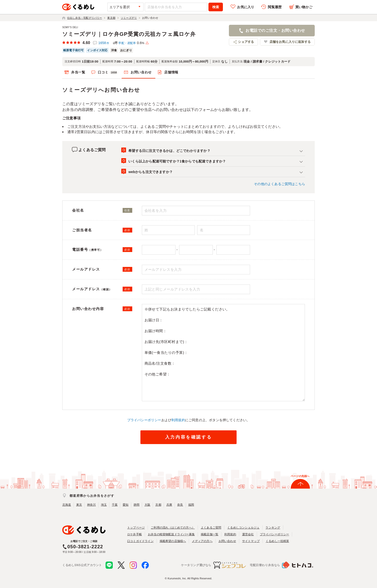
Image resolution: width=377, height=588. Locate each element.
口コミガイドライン (140, 541)
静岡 (137, 505)
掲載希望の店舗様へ (173, 541)
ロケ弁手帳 (135, 534)
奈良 (180, 505)
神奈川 (91, 505)
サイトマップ (251, 541)
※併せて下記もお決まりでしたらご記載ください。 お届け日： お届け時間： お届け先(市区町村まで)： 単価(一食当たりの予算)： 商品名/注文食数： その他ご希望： (223, 353)
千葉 (115, 505)
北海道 (67, 505)
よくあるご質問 (211, 528)
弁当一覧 (78, 72)
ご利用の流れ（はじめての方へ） (173, 528)
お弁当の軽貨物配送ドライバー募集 (171, 534)
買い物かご (304, 7)
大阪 (147, 505)
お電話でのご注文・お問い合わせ (275, 30)
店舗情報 (171, 72)
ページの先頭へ (300, 476)
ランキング (273, 528)
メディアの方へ (202, 541)
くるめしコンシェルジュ (243, 528)
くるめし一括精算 (277, 541)
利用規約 (178, 420)
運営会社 (248, 534)
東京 (79, 505)
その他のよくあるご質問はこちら (280, 184)
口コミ (108, 72)
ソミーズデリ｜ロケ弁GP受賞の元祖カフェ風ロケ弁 (129, 34)
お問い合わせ (141, 72)
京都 (158, 505)
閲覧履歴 (275, 7)
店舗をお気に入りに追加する (290, 42)
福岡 (191, 505)
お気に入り (246, 7)
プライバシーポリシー (144, 420)
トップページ (136, 528)
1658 (104, 43)
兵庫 (169, 505)
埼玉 (104, 505)
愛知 (126, 505)
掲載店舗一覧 (210, 534)
